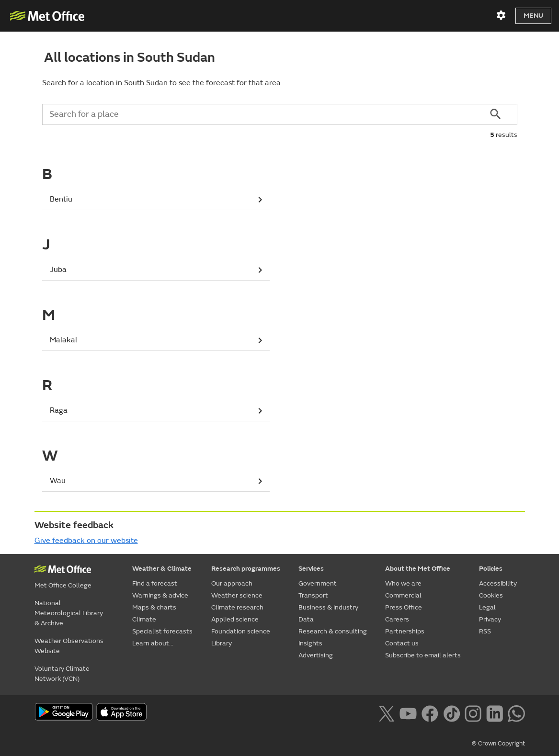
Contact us (402, 643)
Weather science (237, 595)
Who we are (403, 583)
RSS (485, 631)
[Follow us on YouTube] (408, 712)
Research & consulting (333, 631)
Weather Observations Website (69, 646)
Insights (310, 643)
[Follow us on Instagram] (473, 712)
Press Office (404, 607)
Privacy (490, 619)
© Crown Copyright (498, 744)
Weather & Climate (162, 569)
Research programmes (246, 569)
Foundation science (241, 631)
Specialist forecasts (162, 631)
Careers (397, 619)
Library (222, 643)
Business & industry (328, 607)
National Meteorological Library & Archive (69, 613)
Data (306, 619)
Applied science (235, 619)
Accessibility (498, 583)
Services (311, 569)
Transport (313, 595)
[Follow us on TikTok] (451, 712)
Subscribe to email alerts (423, 655)
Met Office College (63, 585)
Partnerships (405, 631)
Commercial (403, 595)
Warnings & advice (160, 595)
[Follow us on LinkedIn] (495, 712)
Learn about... (153, 643)
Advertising (316, 655)
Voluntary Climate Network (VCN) (62, 674)
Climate (144, 619)
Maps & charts (154, 607)
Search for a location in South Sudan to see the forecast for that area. (162, 83)
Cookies (491, 595)
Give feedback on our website (86, 541)
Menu (533, 16)
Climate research (237, 607)
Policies (491, 569)
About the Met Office (418, 569)
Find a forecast (155, 583)
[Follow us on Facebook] (430, 712)
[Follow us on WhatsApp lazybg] (516, 712)
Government (318, 583)
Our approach (232, 583)
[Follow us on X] (386, 712)
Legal (487, 607)
